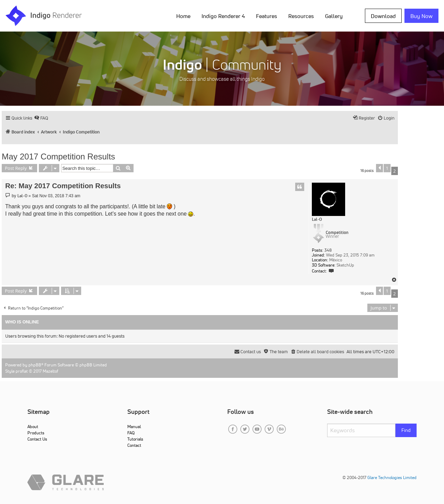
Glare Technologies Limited (392, 477)
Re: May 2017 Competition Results (63, 186)
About (33, 427)
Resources (301, 16)
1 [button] (387, 168)
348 (328, 250)
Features (267, 16)
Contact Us (37, 439)
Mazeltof (50, 371)
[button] (379, 168)
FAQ (131, 433)
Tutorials (135, 439)
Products (36, 433)
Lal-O (317, 219)
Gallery (334, 16)
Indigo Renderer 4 (223, 16)
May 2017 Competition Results (58, 157)
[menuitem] (41, 118)
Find (406, 430)
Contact (134, 445)
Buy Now (421, 16)
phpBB (35, 365)
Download (383, 16)
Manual (134, 427)
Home (183, 16)
